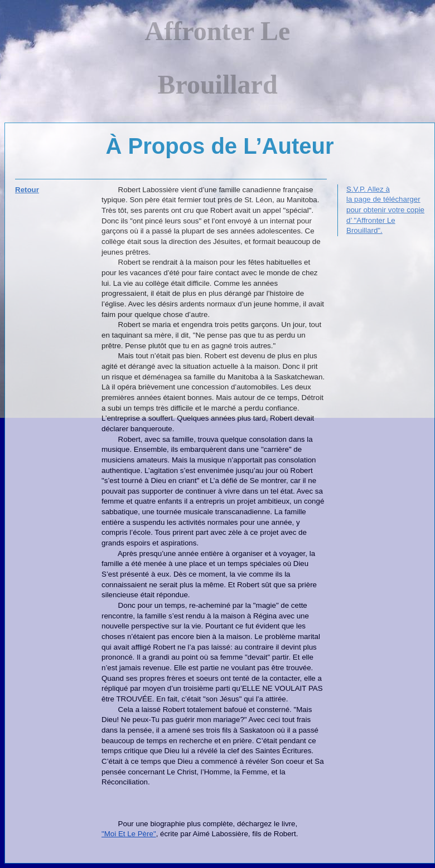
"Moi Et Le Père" (129, 834)
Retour (27, 190)
